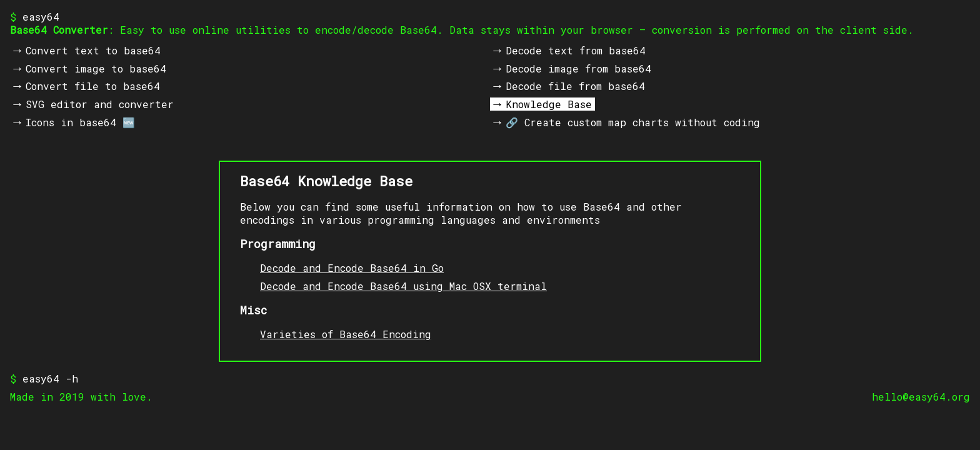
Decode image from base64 (578, 68)
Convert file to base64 (93, 86)
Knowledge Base (549, 104)
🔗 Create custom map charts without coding (633, 122)
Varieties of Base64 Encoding (346, 334)
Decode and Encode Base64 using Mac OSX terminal (403, 286)
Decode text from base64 (576, 50)
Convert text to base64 (93, 50)
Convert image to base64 (96, 68)
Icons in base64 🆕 (80, 122)
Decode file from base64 (575, 86)
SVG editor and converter (100, 104)
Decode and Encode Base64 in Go (352, 268)
